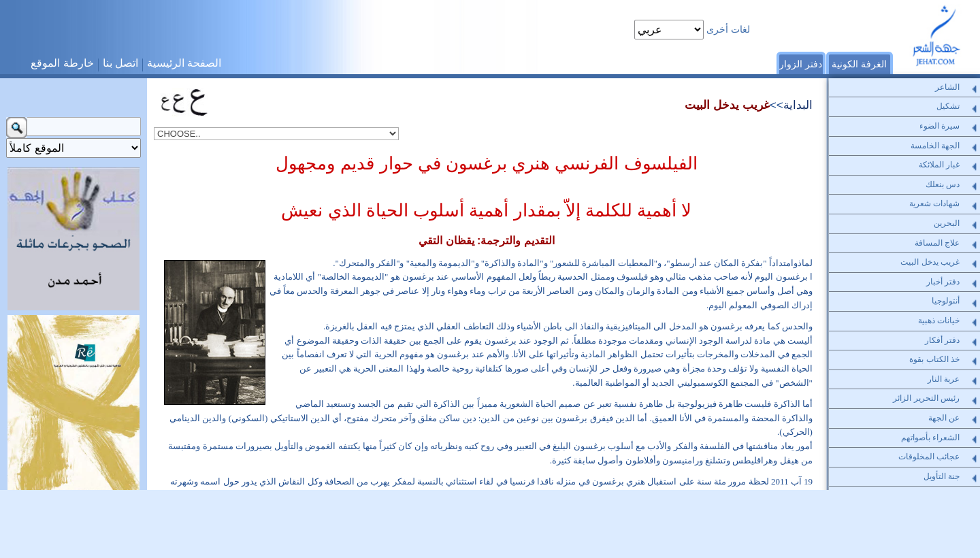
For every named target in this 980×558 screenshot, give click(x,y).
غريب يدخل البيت (727, 105)
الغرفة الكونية (859, 64)
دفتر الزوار (801, 64)
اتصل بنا (120, 63)
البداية (798, 105)
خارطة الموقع (62, 63)
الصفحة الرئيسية (184, 63)
